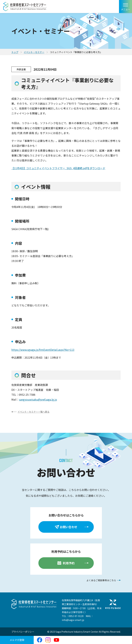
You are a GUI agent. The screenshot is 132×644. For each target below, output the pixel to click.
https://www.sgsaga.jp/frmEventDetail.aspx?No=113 (43, 350)
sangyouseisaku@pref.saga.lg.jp (38, 399)
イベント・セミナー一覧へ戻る (34, 412)
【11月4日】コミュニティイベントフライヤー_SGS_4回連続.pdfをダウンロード (58, 168)
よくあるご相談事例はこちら (101, 580)
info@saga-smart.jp (73, 620)
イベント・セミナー (34, 52)
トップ (15, 52)
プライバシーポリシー (23, 632)
